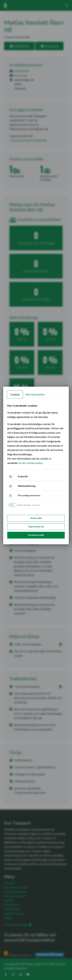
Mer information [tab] (35, 394)
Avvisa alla (36, 518)
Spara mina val (36, 527)
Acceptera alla (36, 535)
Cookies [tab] (15, 394)
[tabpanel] (36, 434)
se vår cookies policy (31, 463)
